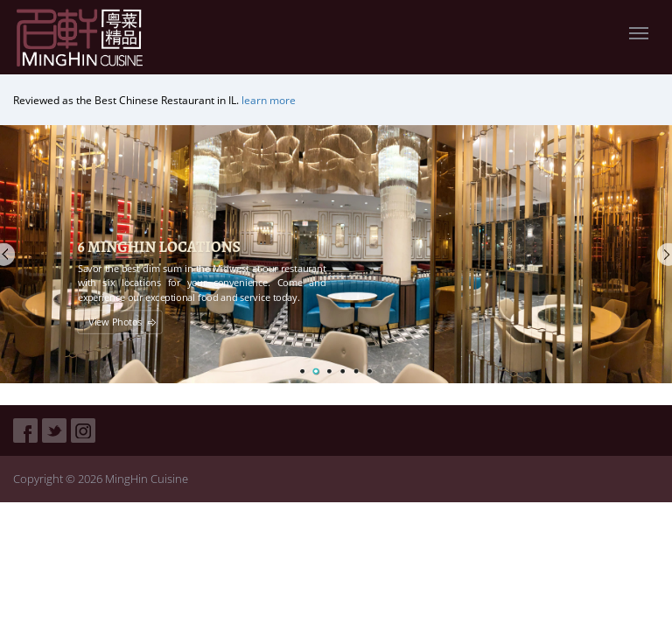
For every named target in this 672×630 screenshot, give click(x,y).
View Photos (115, 322)
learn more (269, 100)
